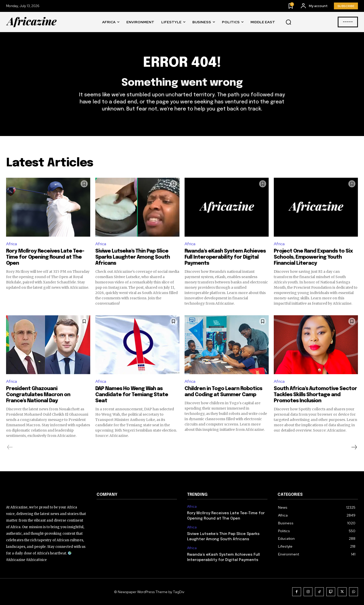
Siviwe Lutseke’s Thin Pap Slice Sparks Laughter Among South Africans (133, 257)
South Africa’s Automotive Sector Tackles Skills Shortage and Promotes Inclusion (315, 395)
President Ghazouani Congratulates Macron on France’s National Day (38, 395)
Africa (12, 244)
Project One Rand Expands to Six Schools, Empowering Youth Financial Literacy (313, 257)
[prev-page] (10, 447)
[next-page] (354, 447)
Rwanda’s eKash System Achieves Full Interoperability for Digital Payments (225, 257)
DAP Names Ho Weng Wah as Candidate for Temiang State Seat (132, 395)
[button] (288, 22)
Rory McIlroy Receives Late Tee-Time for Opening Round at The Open (45, 257)
